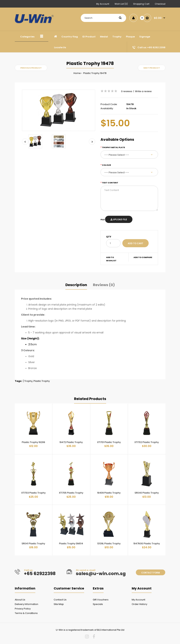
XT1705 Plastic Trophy (71, 493)
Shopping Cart (141, 4)
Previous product (31, 68)
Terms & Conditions (26, 613)
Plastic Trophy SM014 (71, 544)
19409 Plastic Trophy (109, 493)
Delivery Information (26, 604)
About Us (20, 600)
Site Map (59, 604)
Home (77, 73)
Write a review (143, 91)
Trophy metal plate (113, 147)
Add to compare (143, 257)
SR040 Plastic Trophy (147, 493)
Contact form (151, 573)
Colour (106, 165)
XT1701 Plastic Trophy (109, 442)
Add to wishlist (111, 259)
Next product (152, 68)
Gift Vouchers (101, 600)
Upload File (119, 219)
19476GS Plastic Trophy (147, 544)
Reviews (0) (104, 285)
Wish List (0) (121, 4)
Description (76, 285)
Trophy (28, 381)
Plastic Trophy (42, 381)
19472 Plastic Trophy (71, 442)
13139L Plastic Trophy (109, 544)
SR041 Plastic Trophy (33, 544)
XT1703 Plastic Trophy (33, 493)
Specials (98, 604)
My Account (103, 4)
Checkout (160, 4)
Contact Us (60, 600)
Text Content (110, 183)
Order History (139, 604)
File (103, 220)
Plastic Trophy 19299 (33, 442)
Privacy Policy (23, 609)
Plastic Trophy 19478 (95, 73)
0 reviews (127, 91)
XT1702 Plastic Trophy (147, 442)
